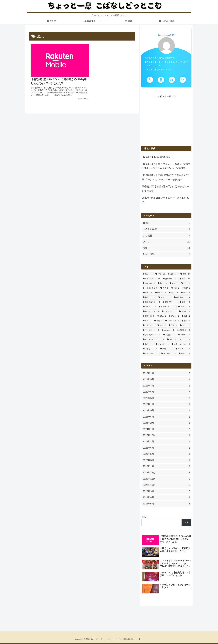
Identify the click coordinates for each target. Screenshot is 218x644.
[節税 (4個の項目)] (185, 302)
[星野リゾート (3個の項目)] (151, 312)
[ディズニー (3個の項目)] (169, 312)
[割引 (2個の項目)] (162, 325)
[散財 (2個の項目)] (186, 321)
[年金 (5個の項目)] (165, 297)
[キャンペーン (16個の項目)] (151, 279)
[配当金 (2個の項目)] (169, 335)
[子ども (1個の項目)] (150, 349)
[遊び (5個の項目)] (173, 293)
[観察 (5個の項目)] (186, 288)
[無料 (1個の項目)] (148, 344)
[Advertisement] (166, 118)
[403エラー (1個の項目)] (151, 354)
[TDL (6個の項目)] (186, 283)
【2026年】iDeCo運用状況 (156, 157)
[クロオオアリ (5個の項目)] (150, 288)
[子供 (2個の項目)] (173, 325)
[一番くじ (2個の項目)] (149, 325)
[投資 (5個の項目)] (149, 297)
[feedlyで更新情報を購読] (172, 80)
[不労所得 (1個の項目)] (169, 354)
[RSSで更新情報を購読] (183, 80)
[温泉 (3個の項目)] (184, 307)
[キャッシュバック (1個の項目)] (179, 340)
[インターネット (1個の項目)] (153, 340)
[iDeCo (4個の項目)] (149, 307)
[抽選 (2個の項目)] (186, 316)
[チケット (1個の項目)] (162, 344)
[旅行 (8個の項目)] (162, 283)
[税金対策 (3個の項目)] (149, 316)
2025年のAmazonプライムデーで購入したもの (165, 200)
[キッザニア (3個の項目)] (167, 307)
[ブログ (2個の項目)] (184, 335)
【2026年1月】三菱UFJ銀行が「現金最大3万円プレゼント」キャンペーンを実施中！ (166, 177)
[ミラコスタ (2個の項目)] (172, 321)
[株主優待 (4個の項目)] (182, 297)
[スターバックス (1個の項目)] (181, 344)
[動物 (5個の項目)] (147, 293)
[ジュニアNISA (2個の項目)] (152, 335)
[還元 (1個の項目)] (166, 349)
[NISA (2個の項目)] (162, 316)
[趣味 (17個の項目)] (185, 274)
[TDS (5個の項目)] (185, 293)
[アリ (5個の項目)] (164, 288)
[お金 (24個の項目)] (173, 274)
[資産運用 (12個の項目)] (170, 279)
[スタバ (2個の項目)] (185, 325)
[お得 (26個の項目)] (160, 274)
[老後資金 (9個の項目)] (149, 283)
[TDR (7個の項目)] (174, 283)
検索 (144, 517)
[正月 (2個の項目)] (147, 321)
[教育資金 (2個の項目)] (183, 330)
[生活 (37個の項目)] (148, 274)
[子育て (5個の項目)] (160, 293)
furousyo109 (166, 35)
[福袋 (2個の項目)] (158, 321)
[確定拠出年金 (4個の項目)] (151, 302)
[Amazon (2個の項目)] (168, 330)
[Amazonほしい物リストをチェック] (161, 80)
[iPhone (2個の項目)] (174, 316)
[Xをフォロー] (150, 80)
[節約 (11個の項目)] (185, 279)
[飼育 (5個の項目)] (175, 288)
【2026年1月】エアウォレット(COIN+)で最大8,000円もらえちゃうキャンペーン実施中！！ (166, 166)
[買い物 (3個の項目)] (184, 312)
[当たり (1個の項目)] (183, 349)
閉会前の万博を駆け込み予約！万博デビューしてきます (166, 189)
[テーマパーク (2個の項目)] (151, 330)
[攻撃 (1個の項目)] (184, 354)
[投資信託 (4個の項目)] (170, 302)
